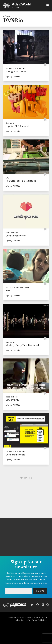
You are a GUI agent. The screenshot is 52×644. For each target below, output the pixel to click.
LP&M (8, 178)
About (44, 617)
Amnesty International (16, 68)
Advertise (20, 620)
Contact (36, 617)
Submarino (11, 342)
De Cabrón (10, 123)
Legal (28, 620)
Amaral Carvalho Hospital (17, 287)
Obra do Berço (12, 233)
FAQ (29, 617)
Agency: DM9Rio (13, 77)
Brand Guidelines (39, 620)
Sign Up (40, 591)
